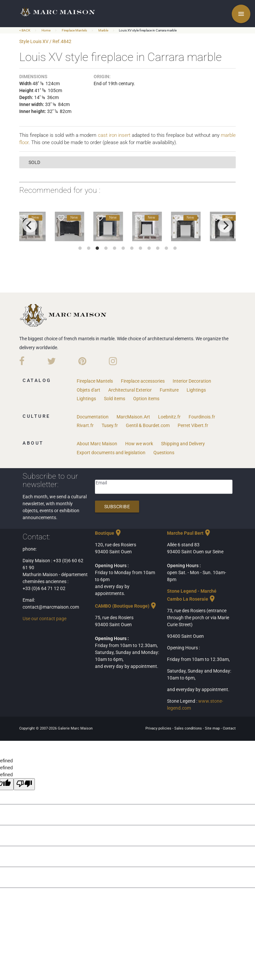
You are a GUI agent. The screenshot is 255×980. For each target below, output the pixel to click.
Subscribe (117, 507)
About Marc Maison (97, 444)
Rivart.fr (85, 425)
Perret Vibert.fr (193, 425)
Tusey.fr (110, 425)
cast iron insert (114, 135)
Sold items (115, 399)
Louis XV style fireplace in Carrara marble (148, 30)
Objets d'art (88, 390)
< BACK (25, 30)
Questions (164, 453)
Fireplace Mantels (74, 30)
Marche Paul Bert (189, 533)
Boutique (109, 533)
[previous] (30, 225)
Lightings (196, 390)
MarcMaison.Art (133, 417)
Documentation (93, 417)
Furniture (169, 390)
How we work (139, 444)
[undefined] (24, 784)
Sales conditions (189, 728)
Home (46, 30)
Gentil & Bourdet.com (148, 425)
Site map (213, 728)
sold (34, 162)
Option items (146, 399)
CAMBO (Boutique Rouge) (126, 606)
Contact (229, 728)
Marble (103, 30)
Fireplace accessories (143, 381)
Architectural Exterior (130, 390)
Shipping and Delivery (183, 444)
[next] (225, 225)
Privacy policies (159, 728)
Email (101, 483)
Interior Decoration (192, 381)
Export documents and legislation (111, 453)
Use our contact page (44, 619)
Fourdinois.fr (202, 417)
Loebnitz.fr (169, 417)
